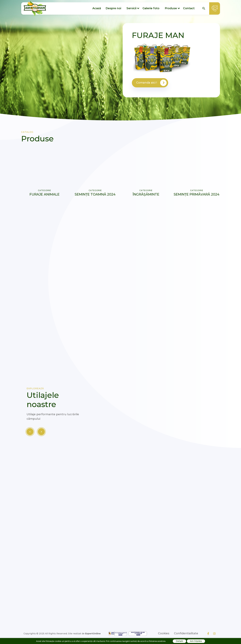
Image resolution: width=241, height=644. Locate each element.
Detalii (179, 641)
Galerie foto (151, 8)
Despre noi (113, 8)
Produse (171, 8)
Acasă (97, 8)
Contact (189, 8)
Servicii (131, 8)
